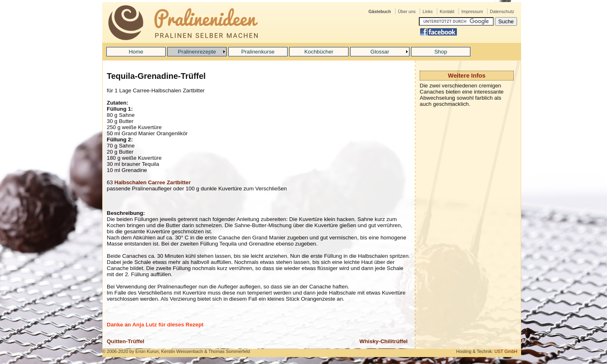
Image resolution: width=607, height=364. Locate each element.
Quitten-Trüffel (126, 341)
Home (136, 52)
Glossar (380, 52)
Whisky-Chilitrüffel (384, 341)
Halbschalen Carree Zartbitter (153, 182)
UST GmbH (506, 351)
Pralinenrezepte (197, 52)
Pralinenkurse (258, 52)
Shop (441, 52)
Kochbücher (319, 52)
